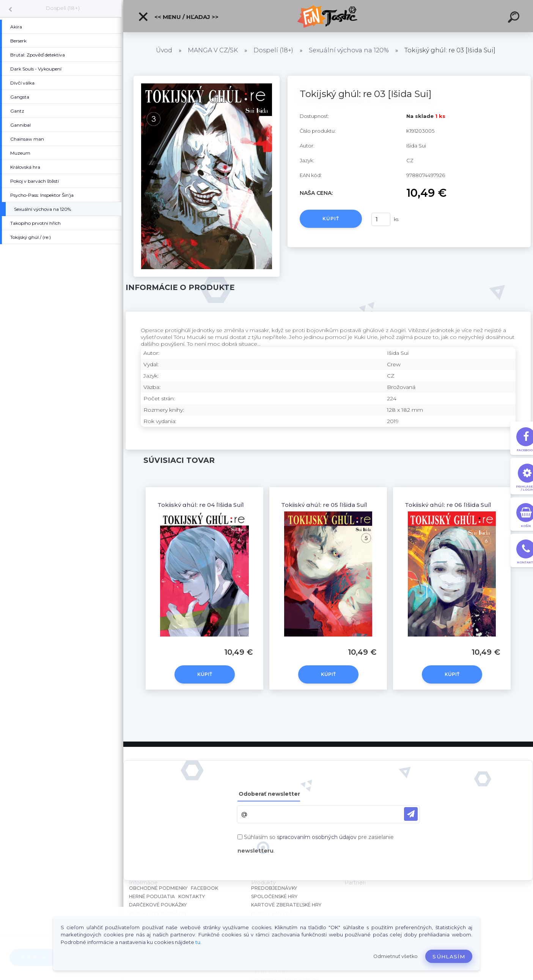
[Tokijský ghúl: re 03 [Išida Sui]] (206, 78)
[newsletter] (411, 814)
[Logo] (328, 16)
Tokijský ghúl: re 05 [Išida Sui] (324, 505)
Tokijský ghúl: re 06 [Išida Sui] (448, 505)
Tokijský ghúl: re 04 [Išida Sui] (201, 505)
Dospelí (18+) (63, 8)
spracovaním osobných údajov (317, 837)
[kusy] (381, 219)
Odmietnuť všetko (395, 956)
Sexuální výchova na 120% (349, 50)
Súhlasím (449, 956)
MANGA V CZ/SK (213, 50)
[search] (515, 18)
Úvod (164, 50)
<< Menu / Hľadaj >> (178, 17)
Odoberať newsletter (269, 794)
